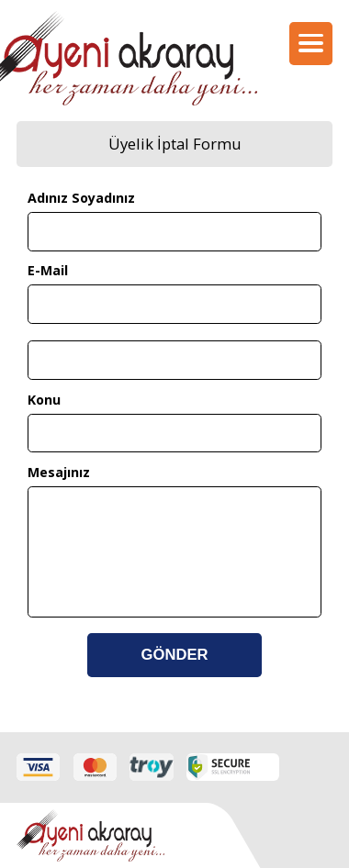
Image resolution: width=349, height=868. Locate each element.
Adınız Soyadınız (81, 198)
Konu (44, 400)
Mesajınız (59, 472)
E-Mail (48, 270)
